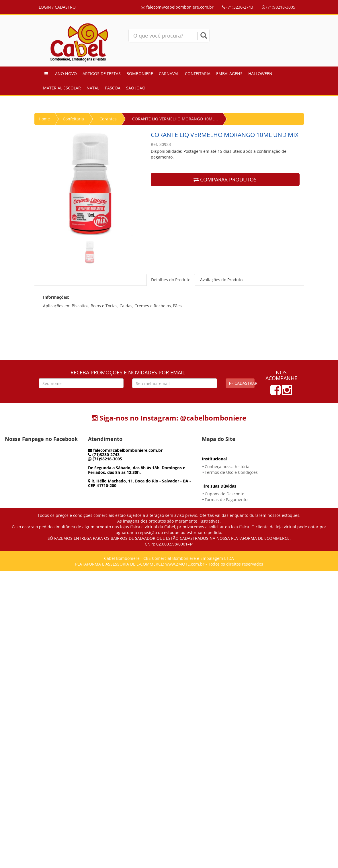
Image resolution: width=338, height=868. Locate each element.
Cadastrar (242, 383)
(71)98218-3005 (279, 7)
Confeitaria (198, 74)
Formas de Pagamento (226, 500)
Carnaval (169, 74)
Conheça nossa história (227, 467)
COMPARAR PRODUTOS (225, 179)
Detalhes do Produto (171, 280)
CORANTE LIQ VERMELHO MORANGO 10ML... (175, 119)
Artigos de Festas (102, 74)
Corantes (108, 119)
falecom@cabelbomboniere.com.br (177, 7)
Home (44, 119)
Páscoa (113, 88)
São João (136, 88)
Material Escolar (62, 88)
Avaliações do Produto (221, 280)
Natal (93, 88)
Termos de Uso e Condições (231, 472)
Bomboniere (140, 74)
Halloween (260, 74)
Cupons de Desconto (224, 494)
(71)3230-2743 (238, 7)
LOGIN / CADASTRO (57, 7)
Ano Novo (66, 74)
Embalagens (229, 74)
